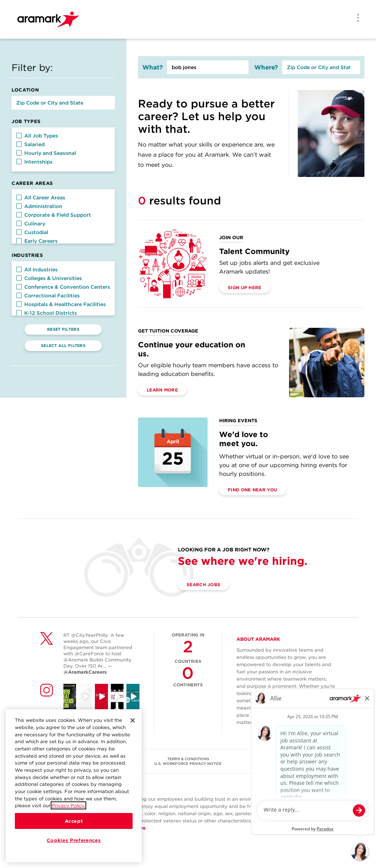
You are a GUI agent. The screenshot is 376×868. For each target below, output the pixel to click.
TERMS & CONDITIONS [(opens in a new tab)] (188, 759)
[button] (19, 136)
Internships (34, 162)
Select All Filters (63, 346)
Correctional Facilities (48, 296)
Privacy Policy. (68, 805)
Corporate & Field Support (54, 215)
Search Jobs (203, 585)
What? (153, 67)
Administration (39, 206)
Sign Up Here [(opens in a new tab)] (245, 287)
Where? (266, 67)
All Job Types (37, 136)
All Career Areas (41, 198)
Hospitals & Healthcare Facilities (61, 304)
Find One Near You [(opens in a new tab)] (252, 490)
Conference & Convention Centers (63, 287)
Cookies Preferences (74, 840)
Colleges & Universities (49, 278)
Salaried (30, 144)
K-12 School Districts (47, 313)
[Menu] (356, 18)
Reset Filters (63, 329)
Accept (74, 821)
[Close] (133, 720)
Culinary (31, 224)
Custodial (32, 232)
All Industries (37, 270)
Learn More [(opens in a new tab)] (162, 390)
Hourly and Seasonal (46, 153)
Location (25, 90)
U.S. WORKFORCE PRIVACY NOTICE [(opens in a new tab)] (188, 763)
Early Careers (37, 241)
